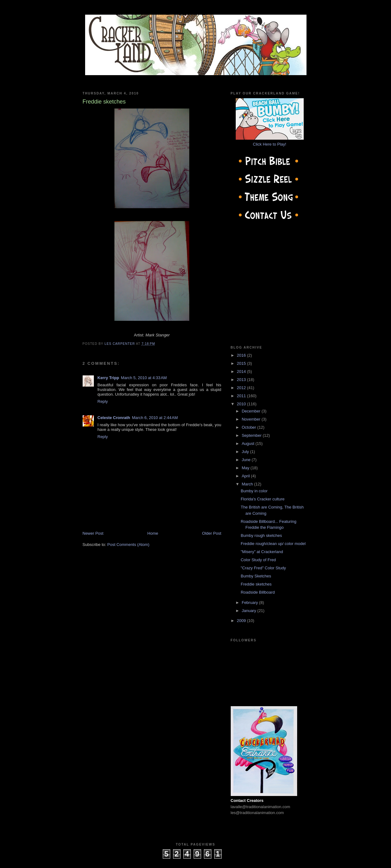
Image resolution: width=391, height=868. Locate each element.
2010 (242, 404)
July (246, 452)
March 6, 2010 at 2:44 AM (155, 418)
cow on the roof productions (195, 862)
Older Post (212, 533)
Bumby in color (254, 491)
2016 (242, 355)
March (248, 484)
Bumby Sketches (256, 576)
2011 (242, 396)
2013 (242, 380)
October (249, 427)
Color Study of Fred (258, 560)
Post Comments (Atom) (128, 545)
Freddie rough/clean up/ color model (273, 544)
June (247, 460)
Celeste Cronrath (114, 418)
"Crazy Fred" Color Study (263, 568)
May (246, 468)
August (249, 444)
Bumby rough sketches (261, 535)
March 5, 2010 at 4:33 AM (144, 378)
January (249, 611)
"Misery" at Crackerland (262, 552)
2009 (242, 621)
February (250, 603)
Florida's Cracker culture (263, 499)
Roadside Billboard (258, 592)
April (246, 476)
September (252, 435)
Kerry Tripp (108, 378)
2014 (242, 371)
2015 (242, 363)
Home (153, 533)
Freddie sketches (256, 584)
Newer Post (93, 533)
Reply (103, 401)
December (252, 411)
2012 (242, 388)
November (252, 419)
